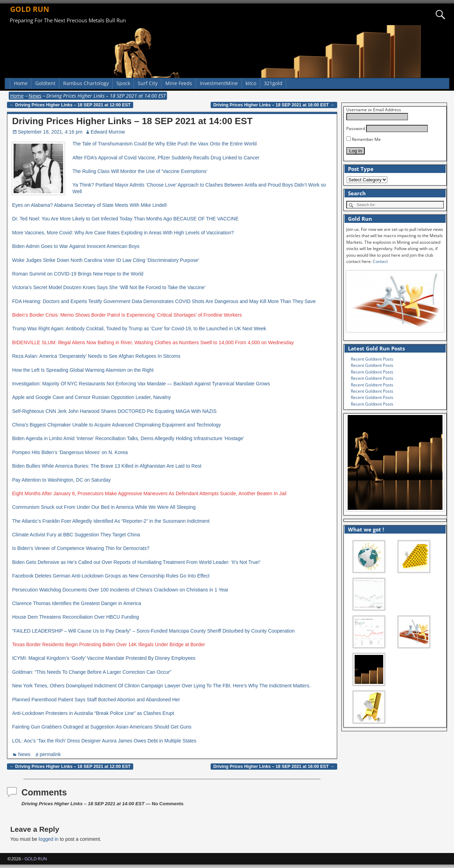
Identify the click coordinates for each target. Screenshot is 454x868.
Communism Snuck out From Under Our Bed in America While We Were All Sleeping (104, 507)
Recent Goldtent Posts (372, 359)
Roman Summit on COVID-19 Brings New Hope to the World (78, 274)
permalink (50, 754)
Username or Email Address (374, 110)
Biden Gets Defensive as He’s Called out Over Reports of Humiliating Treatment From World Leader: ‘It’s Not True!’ (137, 562)
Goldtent (45, 83)
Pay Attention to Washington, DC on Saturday (62, 480)
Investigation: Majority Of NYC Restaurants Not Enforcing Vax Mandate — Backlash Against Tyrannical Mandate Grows (141, 384)
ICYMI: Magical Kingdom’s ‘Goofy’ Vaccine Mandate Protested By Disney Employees (104, 658)
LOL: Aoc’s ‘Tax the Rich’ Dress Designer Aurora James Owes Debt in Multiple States (104, 741)
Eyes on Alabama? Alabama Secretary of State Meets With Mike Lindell (89, 205)
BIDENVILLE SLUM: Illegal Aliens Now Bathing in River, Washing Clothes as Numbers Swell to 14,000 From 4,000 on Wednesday (153, 342)
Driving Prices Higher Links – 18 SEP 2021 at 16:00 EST (274, 105)
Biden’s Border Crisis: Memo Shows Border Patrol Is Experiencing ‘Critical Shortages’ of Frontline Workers (127, 315)
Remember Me (364, 139)
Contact (380, 261)
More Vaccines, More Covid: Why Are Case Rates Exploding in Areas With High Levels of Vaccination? (123, 233)
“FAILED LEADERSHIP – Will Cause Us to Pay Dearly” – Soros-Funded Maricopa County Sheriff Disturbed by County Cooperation (153, 631)
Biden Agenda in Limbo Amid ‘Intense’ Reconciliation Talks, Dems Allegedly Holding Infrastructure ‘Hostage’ (128, 438)
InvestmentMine (219, 83)
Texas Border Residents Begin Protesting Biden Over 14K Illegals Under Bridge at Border (109, 644)
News (35, 96)
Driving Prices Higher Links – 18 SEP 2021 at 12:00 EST (70, 105)
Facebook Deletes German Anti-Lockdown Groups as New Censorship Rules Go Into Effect (111, 576)
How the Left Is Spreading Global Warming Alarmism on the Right (83, 370)
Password (356, 129)
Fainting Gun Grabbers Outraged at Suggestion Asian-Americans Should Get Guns (102, 727)
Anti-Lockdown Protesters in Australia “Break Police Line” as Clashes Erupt (93, 713)
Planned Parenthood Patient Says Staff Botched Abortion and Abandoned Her (96, 700)
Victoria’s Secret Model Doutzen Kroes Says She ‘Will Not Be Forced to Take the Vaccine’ (109, 287)
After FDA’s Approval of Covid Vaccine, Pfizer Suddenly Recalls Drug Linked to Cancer (166, 158)
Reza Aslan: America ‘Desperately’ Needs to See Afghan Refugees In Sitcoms (96, 356)
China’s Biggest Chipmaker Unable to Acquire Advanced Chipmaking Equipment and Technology (117, 425)
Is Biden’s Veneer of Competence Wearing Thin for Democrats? (81, 548)
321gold (273, 83)
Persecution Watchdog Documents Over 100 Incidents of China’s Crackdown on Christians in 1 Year (120, 590)
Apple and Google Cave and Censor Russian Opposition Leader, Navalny (92, 397)
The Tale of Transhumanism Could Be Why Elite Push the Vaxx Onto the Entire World (165, 144)
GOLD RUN (30, 9)
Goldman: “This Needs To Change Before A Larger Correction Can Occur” (92, 672)
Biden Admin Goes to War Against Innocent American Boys (76, 246)
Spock (123, 83)
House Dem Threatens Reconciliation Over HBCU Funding (76, 617)
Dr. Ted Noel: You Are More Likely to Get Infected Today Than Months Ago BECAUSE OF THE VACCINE (125, 219)
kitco (251, 83)
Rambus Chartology (86, 83)
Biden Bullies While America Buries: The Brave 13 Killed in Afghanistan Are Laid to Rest (107, 466)
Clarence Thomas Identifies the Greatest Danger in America (77, 603)
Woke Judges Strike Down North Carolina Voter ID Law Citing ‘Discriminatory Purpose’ (106, 260)
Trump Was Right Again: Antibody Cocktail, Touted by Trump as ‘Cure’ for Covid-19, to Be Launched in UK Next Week (139, 329)
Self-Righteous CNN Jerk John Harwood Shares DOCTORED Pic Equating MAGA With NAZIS (114, 411)
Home (21, 83)
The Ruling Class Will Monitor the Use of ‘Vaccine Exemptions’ (140, 171)
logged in (49, 839)
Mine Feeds (179, 83)
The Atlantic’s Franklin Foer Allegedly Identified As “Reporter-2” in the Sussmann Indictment (111, 521)
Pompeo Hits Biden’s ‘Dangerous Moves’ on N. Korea (70, 452)
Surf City (148, 83)
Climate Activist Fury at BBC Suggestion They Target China (76, 535)
